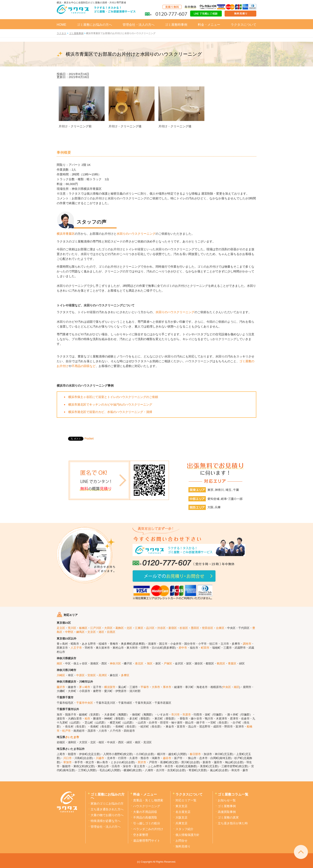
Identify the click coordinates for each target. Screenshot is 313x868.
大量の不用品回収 (145, 812)
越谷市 (167, 758)
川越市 (100, 758)
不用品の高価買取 (145, 818)
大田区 (108, 628)
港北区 (139, 664)
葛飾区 (120, 628)
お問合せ (181, 841)
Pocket (89, 438)
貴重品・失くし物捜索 (148, 800)
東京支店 (181, 806)
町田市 (205, 648)
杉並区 (184, 628)
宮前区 (92, 675)
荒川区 (72, 628)
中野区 (69, 632)
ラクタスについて (244, 25)
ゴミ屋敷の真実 (228, 818)
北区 (129, 628)
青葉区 (232, 664)
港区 (101, 632)
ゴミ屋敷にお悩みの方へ (94, 25)
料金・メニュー (209, 25)
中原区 (80, 675)
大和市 (156, 687)
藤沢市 (61, 687)
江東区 (139, 628)
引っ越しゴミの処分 (147, 823)
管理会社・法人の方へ (139, 25)
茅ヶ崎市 (85, 687)
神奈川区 (115, 664)
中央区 (227, 687)
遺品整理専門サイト (147, 841)
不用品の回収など (84, 366)
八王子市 (76, 648)
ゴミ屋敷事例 (227, 806)
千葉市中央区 (85, 703)
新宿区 (173, 628)
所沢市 (142, 762)
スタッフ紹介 (184, 829)
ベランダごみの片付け (148, 829)
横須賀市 (110, 687)
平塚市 (145, 687)
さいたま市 (72, 737)
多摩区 (125, 675)
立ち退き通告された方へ (107, 809)
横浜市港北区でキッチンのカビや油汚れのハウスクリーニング (110, 404)
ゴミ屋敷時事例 (176, 25)
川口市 (67, 758)
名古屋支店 (183, 812)
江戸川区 (96, 628)
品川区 (150, 628)
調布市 (247, 644)
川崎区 (61, 675)
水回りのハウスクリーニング (136, 234)
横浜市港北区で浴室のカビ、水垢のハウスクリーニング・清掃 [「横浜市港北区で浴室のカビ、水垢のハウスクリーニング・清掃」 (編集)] (110, 412)
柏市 (87, 719)
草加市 (67, 762)
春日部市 (195, 754)
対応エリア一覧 (186, 800)
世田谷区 (208, 628)
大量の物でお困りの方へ (107, 815)
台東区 (220, 628)
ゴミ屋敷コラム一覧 (233, 794)
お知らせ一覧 (227, 800)
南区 (59, 664)
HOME (61, 25)
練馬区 (80, 632)
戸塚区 (168, 664)
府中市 (183, 648)
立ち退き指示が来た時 (233, 823)
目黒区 (111, 632)
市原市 (187, 715)
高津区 (103, 675)
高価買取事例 (227, 812)
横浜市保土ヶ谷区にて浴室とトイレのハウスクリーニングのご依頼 (113, 397)
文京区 (92, 632)
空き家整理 (141, 835)
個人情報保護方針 (187, 835)
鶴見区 (221, 664)
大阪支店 (181, 818)
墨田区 (195, 628)
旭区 (150, 664)
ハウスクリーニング (147, 806)
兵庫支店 (181, 823)
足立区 (61, 628)
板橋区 (83, 628)
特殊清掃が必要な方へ (106, 821)
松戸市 (66, 731)
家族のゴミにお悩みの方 (107, 804)
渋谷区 (161, 628)
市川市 (175, 715)
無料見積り (183, 846)
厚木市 (167, 687)
